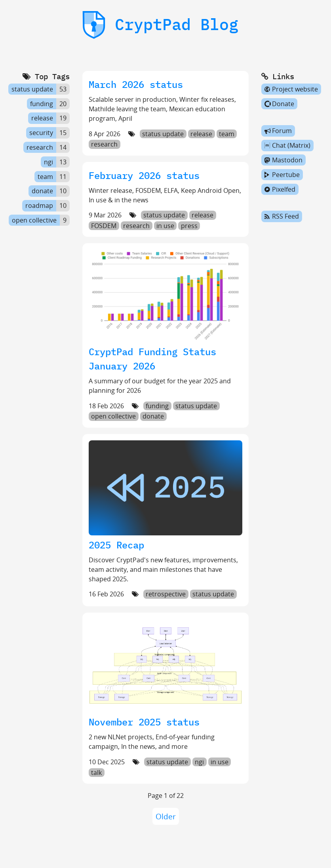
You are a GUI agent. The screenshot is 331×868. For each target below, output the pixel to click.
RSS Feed (282, 217)
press (189, 226)
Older (166, 816)
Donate (279, 104)
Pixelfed (280, 189)
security (41, 133)
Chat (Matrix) (287, 145)
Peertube (282, 175)
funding (157, 406)
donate (153, 417)
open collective (113, 417)
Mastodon (283, 160)
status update (163, 134)
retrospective (166, 594)
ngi (199, 762)
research (104, 145)
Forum (278, 131)
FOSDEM (104, 226)
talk (96, 773)
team (227, 134)
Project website (291, 89)
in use (165, 226)
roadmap (39, 206)
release (201, 134)
